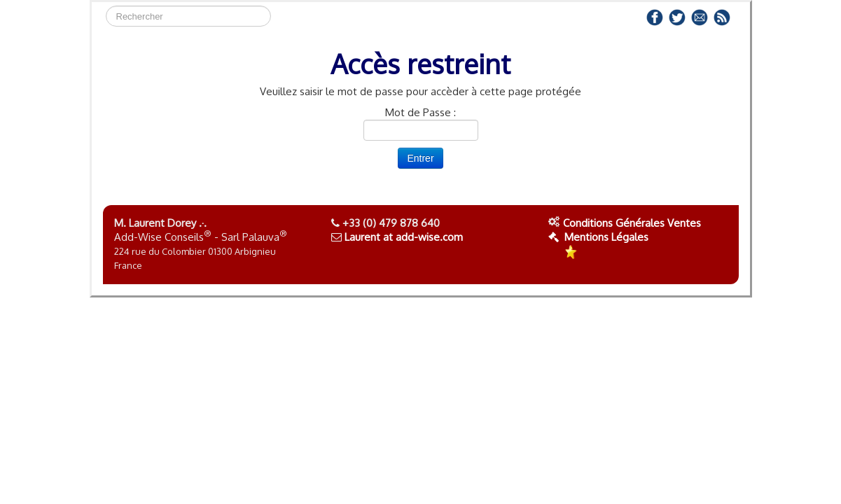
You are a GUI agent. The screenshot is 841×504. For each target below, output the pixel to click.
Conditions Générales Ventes (632, 223)
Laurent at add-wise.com (404, 237)
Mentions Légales (598, 237)
